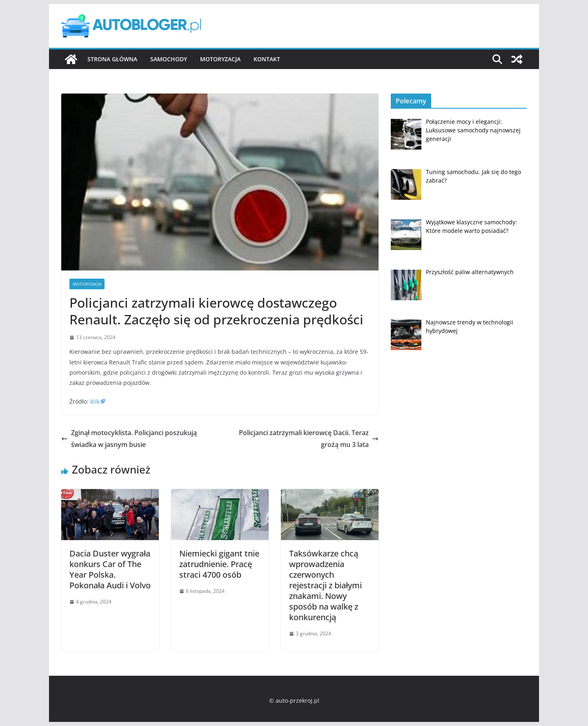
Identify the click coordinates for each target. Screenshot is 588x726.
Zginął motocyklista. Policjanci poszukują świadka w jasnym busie (129, 439)
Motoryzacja (220, 59)
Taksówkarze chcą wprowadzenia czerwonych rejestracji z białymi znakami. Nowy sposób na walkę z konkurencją (325, 585)
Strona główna (112, 59)
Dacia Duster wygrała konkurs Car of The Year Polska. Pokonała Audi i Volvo (110, 569)
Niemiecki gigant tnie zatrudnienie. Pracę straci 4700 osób (219, 564)
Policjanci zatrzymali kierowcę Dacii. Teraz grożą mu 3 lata (309, 439)
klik (95, 401)
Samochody (169, 59)
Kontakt (267, 59)
